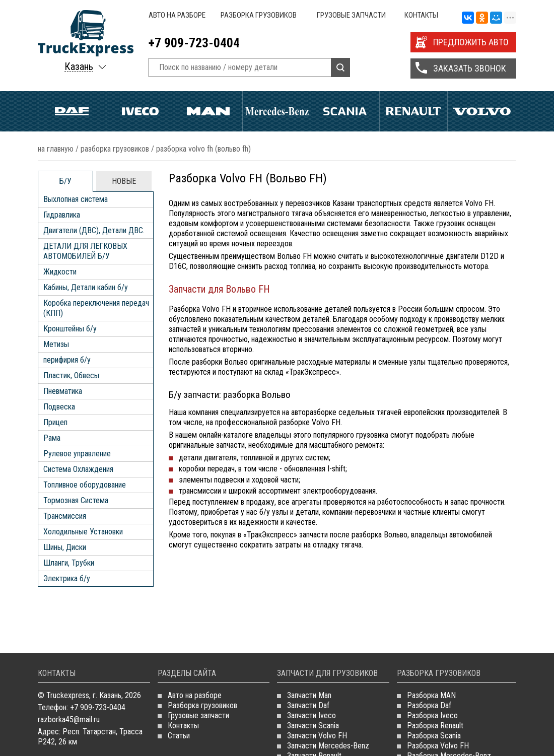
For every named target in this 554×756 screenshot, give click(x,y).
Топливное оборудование (85, 485)
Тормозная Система (76, 500)
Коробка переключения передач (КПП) (96, 308)
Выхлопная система (76, 199)
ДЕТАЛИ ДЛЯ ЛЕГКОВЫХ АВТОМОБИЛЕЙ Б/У (85, 251)
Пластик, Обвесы (71, 375)
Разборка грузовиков (259, 15)
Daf (72, 111)
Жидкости (60, 272)
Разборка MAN (431, 695)
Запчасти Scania (313, 726)
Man (208, 111)
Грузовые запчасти (351, 15)
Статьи (179, 736)
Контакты (421, 15)
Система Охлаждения (78, 469)
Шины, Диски (65, 547)
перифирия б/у (67, 360)
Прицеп (55, 422)
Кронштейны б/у (70, 329)
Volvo (482, 111)
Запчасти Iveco (311, 715)
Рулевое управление (77, 454)
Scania (345, 111)
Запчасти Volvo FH (317, 736)
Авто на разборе (177, 15)
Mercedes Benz (277, 111)
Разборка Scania (434, 736)
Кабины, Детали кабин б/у (86, 287)
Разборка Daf (429, 705)
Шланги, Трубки (69, 563)
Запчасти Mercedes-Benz (328, 746)
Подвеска (59, 407)
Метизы (56, 344)
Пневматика (63, 391)
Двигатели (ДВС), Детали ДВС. (94, 230)
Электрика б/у (67, 578)
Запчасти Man (309, 695)
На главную (56, 149)
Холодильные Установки (83, 532)
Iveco (140, 111)
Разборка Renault (435, 726)
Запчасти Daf (308, 705)
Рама (52, 438)
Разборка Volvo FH (438, 746)
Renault (414, 111)
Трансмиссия (65, 516)
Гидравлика (62, 215)
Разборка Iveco (432, 715)
